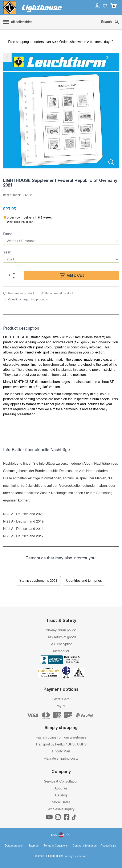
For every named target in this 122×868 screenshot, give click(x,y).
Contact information (85, 846)
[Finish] (61, 241)
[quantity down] (14, 277)
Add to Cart (72, 276)
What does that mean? (21, 222)
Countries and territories (84, 581)
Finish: (8, 234)
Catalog (61, 795)
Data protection (14, 846)
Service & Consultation (61, 781)
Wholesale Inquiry (61, 809)
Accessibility (108, 846)
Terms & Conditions (56, 846)
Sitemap (33, 846)
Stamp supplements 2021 (38, 581)
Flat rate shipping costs (61, 759)
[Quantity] (9, 275)
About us (61, 788)
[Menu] (18, 22)
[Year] (61, 259)
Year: (7, 252)
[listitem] (61, 111)
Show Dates (61, 802)
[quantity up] (14, 273)
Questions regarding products (28, 300)
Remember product (19, 294)
